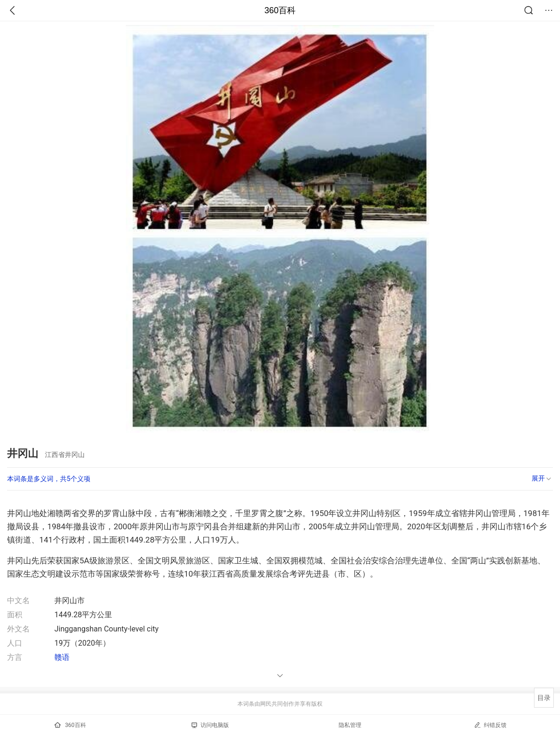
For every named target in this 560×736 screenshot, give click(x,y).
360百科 (280, 10)
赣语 (62, 657)
